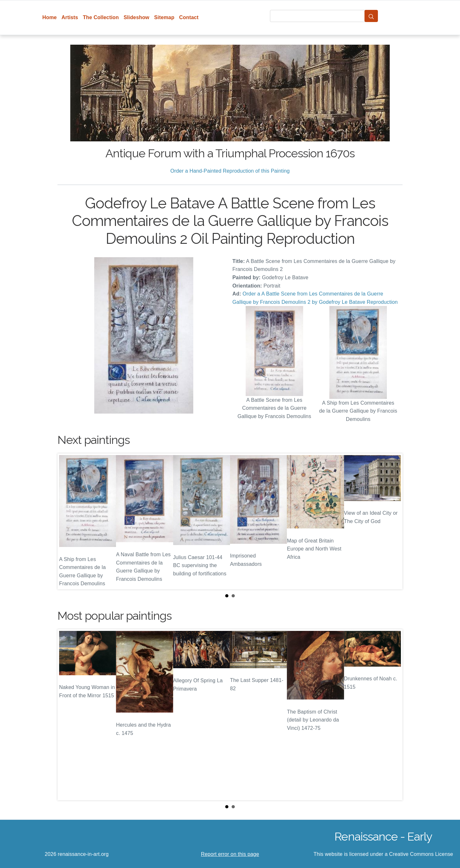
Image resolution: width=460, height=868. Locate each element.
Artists (70, 17)
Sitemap (164, 17)
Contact (189, 17)
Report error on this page (230, 854)
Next (393, 521)
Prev (67, 521)
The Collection (101, 17)
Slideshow (137, 17)
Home (50, 17)
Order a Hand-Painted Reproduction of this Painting (230, 171)
